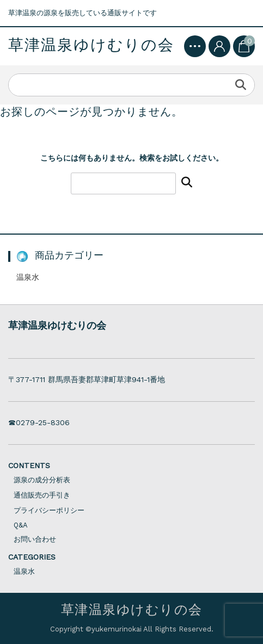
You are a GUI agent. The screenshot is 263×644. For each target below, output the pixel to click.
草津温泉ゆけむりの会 (91, 45)
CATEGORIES (32, 557)
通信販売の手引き (42, 495)
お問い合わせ (35, 539)
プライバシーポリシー (49, 510)
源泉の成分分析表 (42, 480)
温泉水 (28, 277)
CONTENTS (29, 465)
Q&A (21, 525)
